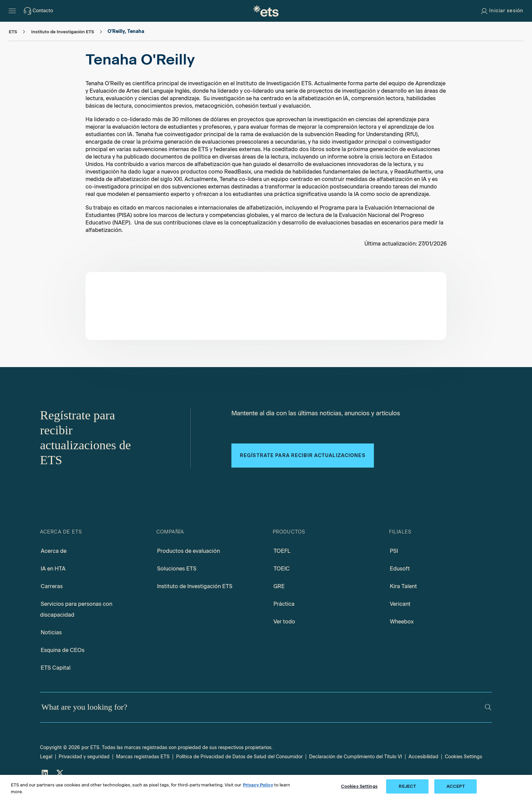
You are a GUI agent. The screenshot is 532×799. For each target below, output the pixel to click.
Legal (46, 757)
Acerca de (54, 551)
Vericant (400, 604)
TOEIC (282, 569)
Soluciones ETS (177, 569)
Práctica (284, 604)
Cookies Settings (463, 757)
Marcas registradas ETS (143, 757)
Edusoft (400, 569)
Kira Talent (403, 586)
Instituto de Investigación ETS (195, 586)
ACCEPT (456, 786)
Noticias (51, 632)
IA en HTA (53, 569)
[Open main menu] (12, 11)
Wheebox (402, 622)
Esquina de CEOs (63, 650)
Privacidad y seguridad (84, 757)
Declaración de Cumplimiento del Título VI (356, 757)
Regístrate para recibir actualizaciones (303, 456)
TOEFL (282, 551)
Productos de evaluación (188, 551)
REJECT (407, 786)
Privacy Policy (258, 785)
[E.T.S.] (266, 11)
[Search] (488, 707)
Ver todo (284, 622)
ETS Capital (56, 668)
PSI (394, 551)
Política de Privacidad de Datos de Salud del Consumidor (239, 757)
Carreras (52, 586)
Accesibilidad (423, 757)
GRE (279, 586)
